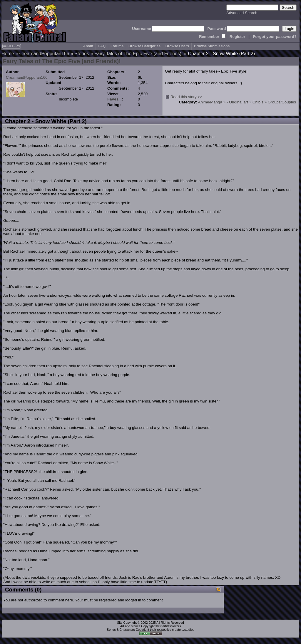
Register (237, 37)
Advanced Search (242, 13)
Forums (117, 46)
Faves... (114, 99)
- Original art (237, 102)
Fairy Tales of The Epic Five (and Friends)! (139, 54)
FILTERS (12, 46)
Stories (82, 54)
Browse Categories (144, 46)
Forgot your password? (275, 37)
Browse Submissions (212, 46)
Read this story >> (186, 97)
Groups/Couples (282, 102)
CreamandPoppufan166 (44, 54)
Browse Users (177, 46)
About (88, 46)
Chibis (258, 102)
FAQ (102, 46)
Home (8, 54)
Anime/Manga (210, 102)
